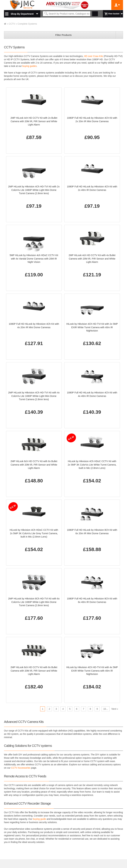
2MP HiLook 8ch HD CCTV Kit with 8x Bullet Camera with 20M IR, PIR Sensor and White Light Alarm (34, 671)
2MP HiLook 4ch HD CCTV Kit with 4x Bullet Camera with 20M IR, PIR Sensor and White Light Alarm (92, 259)
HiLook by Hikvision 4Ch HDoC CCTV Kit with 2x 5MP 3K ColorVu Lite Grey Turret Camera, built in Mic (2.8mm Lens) (34, 533)
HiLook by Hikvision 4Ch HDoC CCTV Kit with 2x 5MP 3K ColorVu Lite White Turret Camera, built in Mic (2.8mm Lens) (92, 465)
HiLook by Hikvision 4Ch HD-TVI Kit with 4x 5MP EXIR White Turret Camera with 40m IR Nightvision (92, 671)
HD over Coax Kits (94, 56)
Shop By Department (22, 14)
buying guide (39, 819)
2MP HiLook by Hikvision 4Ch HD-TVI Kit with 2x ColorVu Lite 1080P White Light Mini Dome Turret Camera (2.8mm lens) (34, 190)
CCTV (12, 24)
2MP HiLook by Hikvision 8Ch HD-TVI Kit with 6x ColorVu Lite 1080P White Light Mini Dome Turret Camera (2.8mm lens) (34, 602)
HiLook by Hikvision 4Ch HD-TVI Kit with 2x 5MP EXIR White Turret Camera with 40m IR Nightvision (92, 327)
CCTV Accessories (21, 768)
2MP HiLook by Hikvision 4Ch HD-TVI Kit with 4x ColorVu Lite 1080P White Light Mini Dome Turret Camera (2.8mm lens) (34, 396)
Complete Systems (27, 24)
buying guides (29, 66)
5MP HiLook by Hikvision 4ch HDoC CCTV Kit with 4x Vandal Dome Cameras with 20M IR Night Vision (34, 259)
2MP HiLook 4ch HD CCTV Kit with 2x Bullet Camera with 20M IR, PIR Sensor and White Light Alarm (34, 121)
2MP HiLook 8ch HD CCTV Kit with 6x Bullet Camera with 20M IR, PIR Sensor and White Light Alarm (34, 465)
